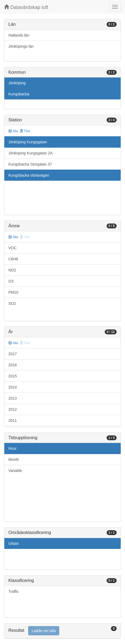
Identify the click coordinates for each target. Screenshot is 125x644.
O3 (11, 281)
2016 (13, 365)
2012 (13, 409)
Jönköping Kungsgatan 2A (30, 153)
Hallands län (19, 35)
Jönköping (17, 83)
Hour (12, 448)
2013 (13, 398)
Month (14, 459)
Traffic (14, 591)
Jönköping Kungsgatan (28, 142)
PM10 (13, 292)
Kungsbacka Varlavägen (29, 175)
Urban (14, 543)
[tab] (62, 631)
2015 (13, 376)
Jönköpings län (21, 46)
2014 (13, 387)
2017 (13, 354)
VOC (12, 248)
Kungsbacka (19, 94)
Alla (13, 131)
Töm (25, 131)
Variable (15, 471)
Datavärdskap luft (26, 7)
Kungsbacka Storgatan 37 (30, 164)
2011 (13, 420)
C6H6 (13, 259)
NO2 (12, 270)
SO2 (12, 303)
